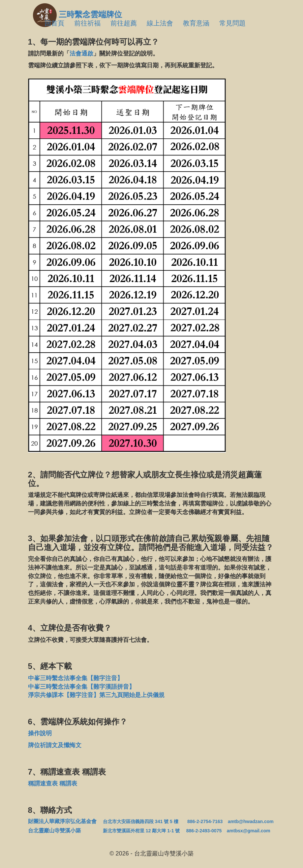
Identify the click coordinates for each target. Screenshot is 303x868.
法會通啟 (81, 53)
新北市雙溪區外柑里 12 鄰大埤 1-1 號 (141, 831)
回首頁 (54, 23)
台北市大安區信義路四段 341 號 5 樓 (141, 821)
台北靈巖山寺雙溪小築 (62, 831)
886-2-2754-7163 (205, 821)
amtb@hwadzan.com (251, 821)
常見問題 (232, 23)
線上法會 (160, 23)
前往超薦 (124, 23)
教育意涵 (196, 23)
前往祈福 (87, 23)
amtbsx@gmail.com (249, 831)
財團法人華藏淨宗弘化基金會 (62, 821)
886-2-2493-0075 (204, 831)
